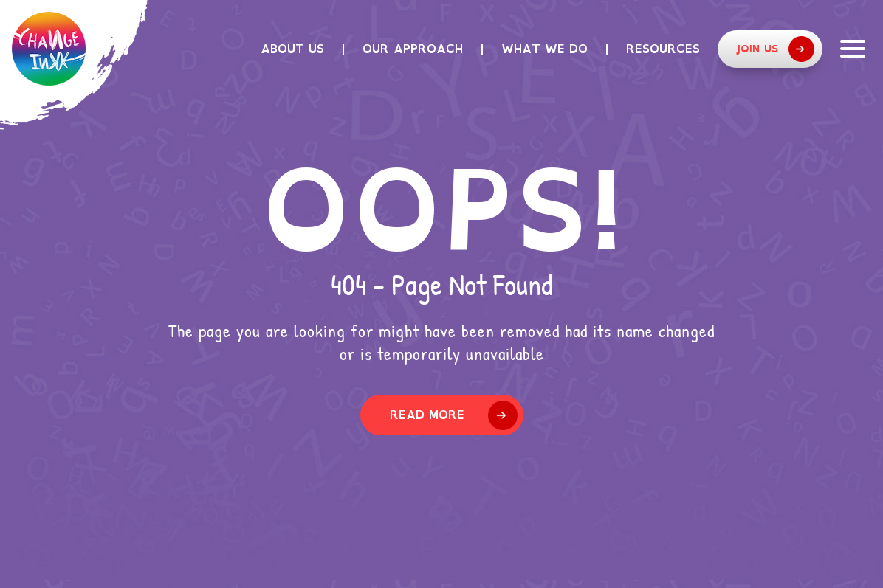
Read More (427, 415)
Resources (663, 49)
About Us (292, 49)
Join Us (775, 49)
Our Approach (413, 49)
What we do (544, 49)
